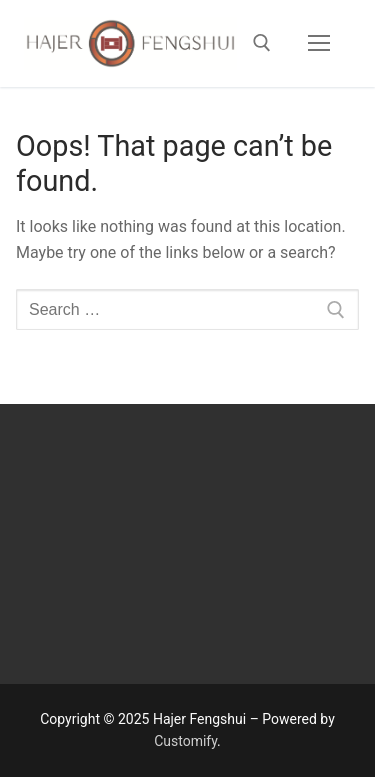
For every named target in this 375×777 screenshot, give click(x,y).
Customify (185, 741)
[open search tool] (262, 43)
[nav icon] (319, 44)
